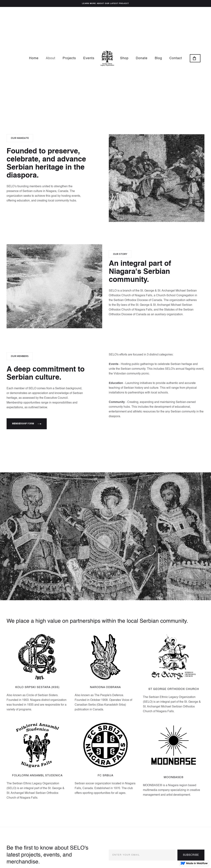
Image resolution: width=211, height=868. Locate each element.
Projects (69, 58)
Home (34, 58)
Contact (176, 58)
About (51, 58)
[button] (195, 58)
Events (89, 58)
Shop (124, 58)
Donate (142, 58)
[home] (107, 58)
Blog (158, 58)
